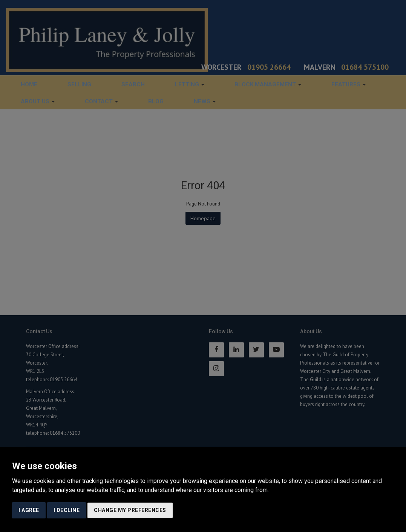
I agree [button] (29, 510)
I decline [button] (67, 510)
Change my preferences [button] (130, 510)
